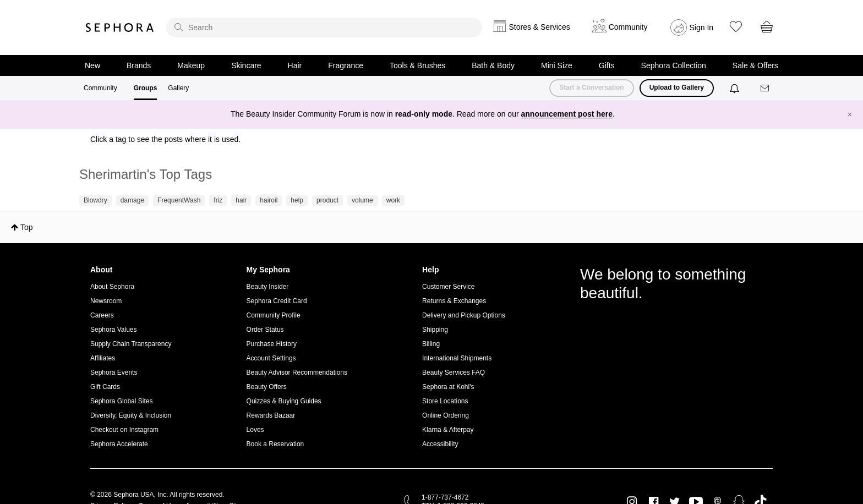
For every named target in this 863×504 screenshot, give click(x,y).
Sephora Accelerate (119, 444)
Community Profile (274, 315)
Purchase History (272, 344)
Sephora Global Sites (121, 401)
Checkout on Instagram (124, 430)
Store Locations (445, 401)
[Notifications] (736, 88)
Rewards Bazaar (271, 415)
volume (362, 200)
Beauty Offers (267, 387)
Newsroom (106, 301)
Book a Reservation (275, 444)
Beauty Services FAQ (454, 372)
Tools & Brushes (417, 65)
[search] (324, 28)
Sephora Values (114, 330)
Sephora (120, 28)
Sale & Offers (755, 65)
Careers (102, 315)
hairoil (269, 200)
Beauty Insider (268, 287)
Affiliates (103, 358)
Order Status (265, 330)
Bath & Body (493, 65)
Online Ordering (446, 415)
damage (132, 200)
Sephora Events (114, 372)
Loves (255, 430)
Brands (139, 65)
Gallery (178, 88)
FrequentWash (179, 200)
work (393, 200)
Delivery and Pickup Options (464, 315)
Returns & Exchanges (454, 301)
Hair (295, 65)
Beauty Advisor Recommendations (297, 372)
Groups (146, 88)
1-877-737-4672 (445, 497)
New (92, 65)
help (297, 200)
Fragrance (346, 65)
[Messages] (766, 88)
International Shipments (457, 358)
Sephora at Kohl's (448, 387)
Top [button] (27, 227)
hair (241, 200)
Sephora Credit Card (277, 301)
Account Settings (271, 358)
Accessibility (440, 444)
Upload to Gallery (677, 87)
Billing (431, 344)
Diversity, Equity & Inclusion (131, 415)
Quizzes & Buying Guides (284, 401)
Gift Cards (105, 387)
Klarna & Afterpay (448, 430)
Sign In (702, 28)
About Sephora (112, 287)
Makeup (191, 65)
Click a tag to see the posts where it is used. (165, 139)
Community (100, 88)
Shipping (435, 330)
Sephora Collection (674, 65)
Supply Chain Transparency (131, 344)
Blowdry (95, 200)
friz (218, 200)
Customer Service (448, 287)
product (327, 200)
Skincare (246, 65)
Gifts (607, 65)
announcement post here (567, 114)
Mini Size (557, 65)
